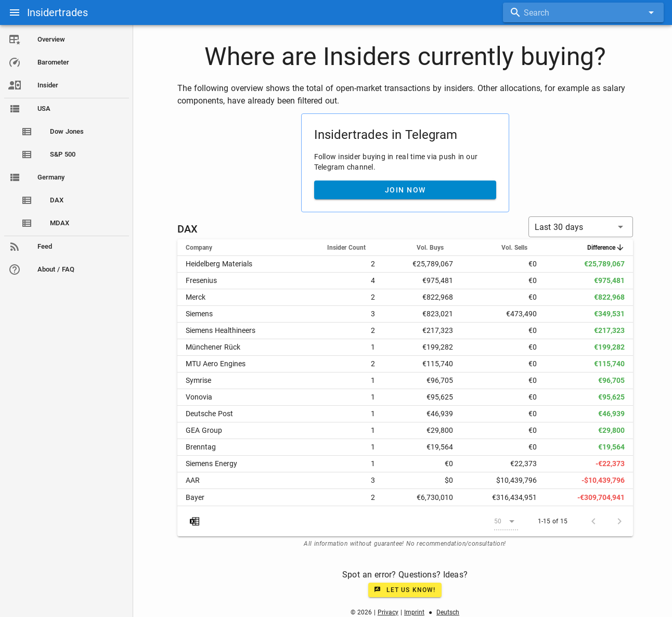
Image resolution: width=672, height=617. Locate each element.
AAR (193, 480)
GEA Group (204, 430)
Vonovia (199, 397)
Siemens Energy (211, 464)
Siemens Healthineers (221, 330)
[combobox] (583, 12)
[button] (581, 227)
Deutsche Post (209, 414)
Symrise (198, 380)
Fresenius (201, 280)
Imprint (414, 612)
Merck (196, 297)
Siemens (199, 314)
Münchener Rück (213, 347)
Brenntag (201, 447)
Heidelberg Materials (219, 264)
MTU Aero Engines (216, 364)
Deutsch (448, 612)
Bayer (195, 497)
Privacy (388, 612)
